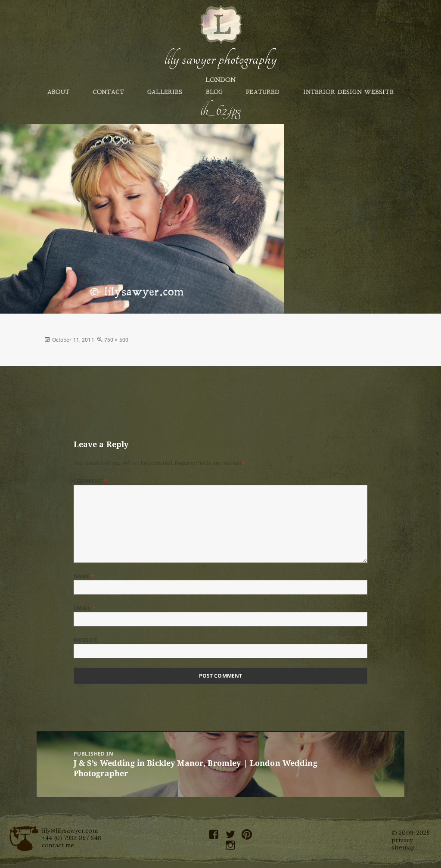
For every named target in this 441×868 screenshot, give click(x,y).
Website (86, 640)
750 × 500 (116, 340)
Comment (90, 481)
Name (84, 576)
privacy (402, 840)
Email (85, 608)
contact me (58, 845)
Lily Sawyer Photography (220, 59)
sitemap (403, 847)
